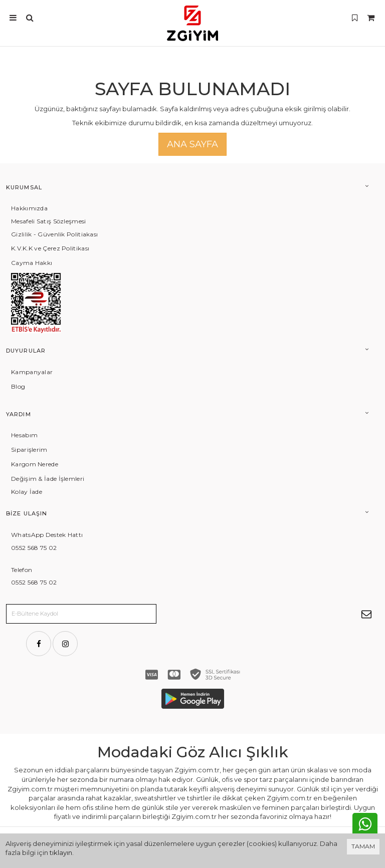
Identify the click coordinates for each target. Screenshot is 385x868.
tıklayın (61, 852)
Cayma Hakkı (32, 263)
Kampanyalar (32, 372)
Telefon (22, 570)
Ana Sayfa (192, 144)
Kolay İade (27, 492)
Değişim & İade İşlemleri (48, 479)
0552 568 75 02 (34, 548)
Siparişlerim (29, 450)
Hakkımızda (29, 208)
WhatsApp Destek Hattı (47, 535)
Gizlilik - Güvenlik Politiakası (54, 234)
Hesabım (24, 435)
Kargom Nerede (35, 464)
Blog (18, 386)
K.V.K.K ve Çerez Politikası (50, 248)
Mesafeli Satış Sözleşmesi (49, 221)
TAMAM (363, 846)
